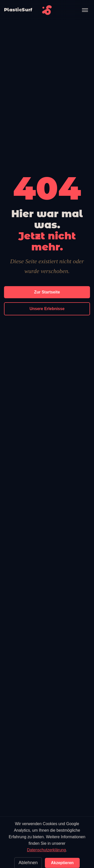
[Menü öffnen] (85, 10)
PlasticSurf (18, 10)
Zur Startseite (47, 292)
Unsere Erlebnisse (47, 309)
